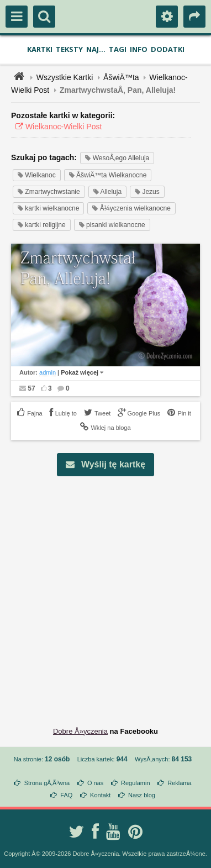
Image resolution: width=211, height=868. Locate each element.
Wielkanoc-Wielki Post (56, 127)
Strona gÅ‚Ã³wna (47, 783)
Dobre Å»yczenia (80, 731)
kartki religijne (42, 225)
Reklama (179, 783)
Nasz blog (142, 795)
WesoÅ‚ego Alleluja (117, 158)
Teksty (69, 49)
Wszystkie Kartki (65, 77)
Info (139, 49)
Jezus (147, 192)
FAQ (66, 795)
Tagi (118, 49)
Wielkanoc (37, 175)
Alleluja (107, 192)
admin (48, 372)
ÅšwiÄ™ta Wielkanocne (108, 175)
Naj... (96, 49)
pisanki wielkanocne (112, 225)
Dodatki (168, 49)
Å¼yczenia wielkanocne (131, 208)
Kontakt (100, 795)
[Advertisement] (106, 593)
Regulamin (136, 783)
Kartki (40, 49)
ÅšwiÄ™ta (121, 77)
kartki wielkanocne (48, 208)
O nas (95, 783)
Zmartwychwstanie (49, 192)
